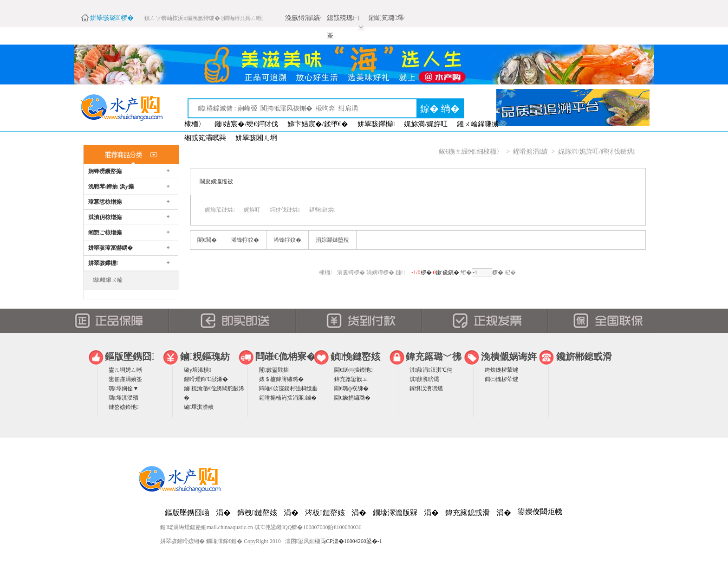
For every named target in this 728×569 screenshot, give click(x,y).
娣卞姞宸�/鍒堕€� (318, 124)
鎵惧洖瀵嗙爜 (426, 388)
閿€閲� (207, 240)
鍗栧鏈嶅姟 (257, 513)
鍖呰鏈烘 (322, 210)
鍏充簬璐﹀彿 (434, 356)
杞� (510, 272)
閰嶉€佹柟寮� (286, 356)
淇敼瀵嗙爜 (424, 379)
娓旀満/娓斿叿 (426, 124)
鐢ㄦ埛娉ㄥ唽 (125, 370)
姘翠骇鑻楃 (376, 124)
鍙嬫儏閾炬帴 (540, 512)
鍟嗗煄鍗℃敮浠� (206, 379)
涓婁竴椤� (351, 272)
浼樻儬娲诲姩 (509, 356)
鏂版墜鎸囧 (130, 356)
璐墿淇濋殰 (123, 398)
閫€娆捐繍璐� (352, 398)
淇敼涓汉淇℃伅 (431, 370)
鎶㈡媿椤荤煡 (501, 379)
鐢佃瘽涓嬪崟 (125, 379)
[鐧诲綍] (232, 18)
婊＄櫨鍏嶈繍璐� (281, 379)
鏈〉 (402, 272)
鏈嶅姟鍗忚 (123, 407)
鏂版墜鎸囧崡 (187, 513)
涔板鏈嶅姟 (325, 513)
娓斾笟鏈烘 (220, 210)
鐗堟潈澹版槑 (395, 513)
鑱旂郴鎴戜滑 (584, 356)
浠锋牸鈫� (245, 240)
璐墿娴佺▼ (123, 388)
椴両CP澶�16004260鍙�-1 (348, 541)
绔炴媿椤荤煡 (501, 370)
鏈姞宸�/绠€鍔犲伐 (246, 124)
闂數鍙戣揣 (274, 370)
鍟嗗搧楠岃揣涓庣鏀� (288, 398)
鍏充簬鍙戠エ (351, 379)
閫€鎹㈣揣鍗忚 (353, 370)
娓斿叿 (252, 210)
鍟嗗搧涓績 (530, 152)
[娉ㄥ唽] (253, 18)
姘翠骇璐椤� (112, 18)
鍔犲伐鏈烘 (285, 210)
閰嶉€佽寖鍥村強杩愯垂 (288, 388)
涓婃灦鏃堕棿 (332, 240)
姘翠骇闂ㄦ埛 (256, 138)
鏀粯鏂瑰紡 (205, 356)
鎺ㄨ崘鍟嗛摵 (478, 124)
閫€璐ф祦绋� (351, 388)
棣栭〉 (195, 124)
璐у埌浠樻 (197, 370)
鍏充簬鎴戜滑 (468, 513)
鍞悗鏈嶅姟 (355, 356)
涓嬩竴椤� (380, 272)
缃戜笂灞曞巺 (205, 138)
